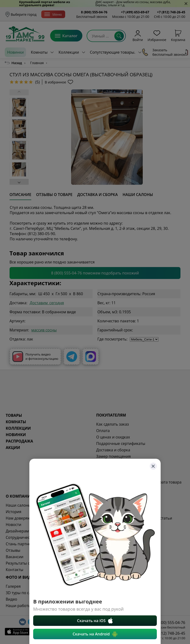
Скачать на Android (95, 634)
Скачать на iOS (95, 621)
